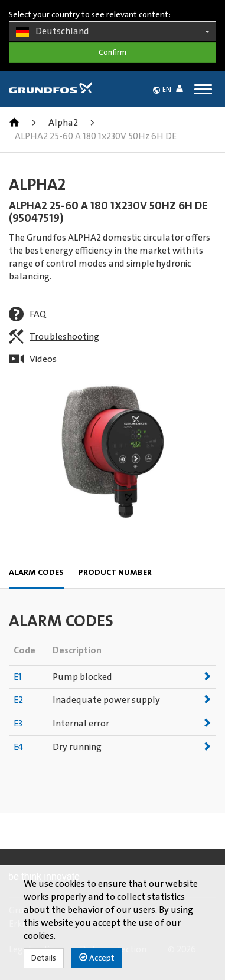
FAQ (38, 314)
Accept (97, 958)
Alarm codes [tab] (36, 573)
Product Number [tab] (115, 573)
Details (44, 958)
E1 (18, 677)
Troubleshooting (64, 337)
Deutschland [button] (112, 32)
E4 (18, 747)
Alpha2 (63, 123)
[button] (182, 91)
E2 (18, 700)
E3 (18, 724)
